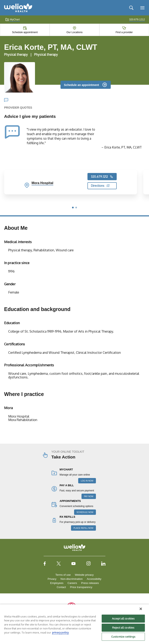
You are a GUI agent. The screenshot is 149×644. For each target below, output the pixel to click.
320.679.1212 (102, 177)
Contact (61, 587)
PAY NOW (89, 496)
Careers (72, 583)
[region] (74, 624)
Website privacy (84, 575)
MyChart (12, 20)
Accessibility (94, 579)
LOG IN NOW (87, 481)
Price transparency (81, 587)
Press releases (90, 583)
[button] (73, 208)
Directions (100, 186)
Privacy (52, 579)
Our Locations (74, 32)
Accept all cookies (123, 618)
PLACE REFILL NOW (83, 528)
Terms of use (63, 575)
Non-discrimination (72, 579)
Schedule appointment (25, 32)
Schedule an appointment (81, 85)
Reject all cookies (123, 628)
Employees (57, 583)
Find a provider (124, 32)
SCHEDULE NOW (85, 512)
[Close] (141, 609)
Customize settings (123, 637)
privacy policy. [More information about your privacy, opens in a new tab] (61, 632)
